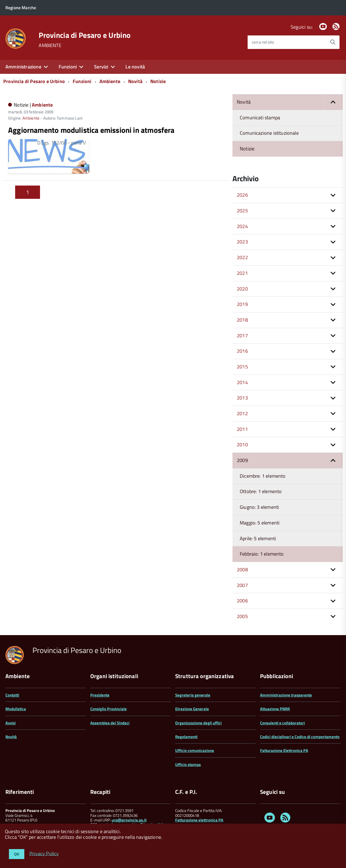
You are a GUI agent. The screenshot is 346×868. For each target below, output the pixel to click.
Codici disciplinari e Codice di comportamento (300, 737)
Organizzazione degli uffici (198, 723)
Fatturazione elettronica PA (199, 820)
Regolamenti (186, 737)
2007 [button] (242, 585)
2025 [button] (242, 211)
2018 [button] (242, 320)
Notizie (158, 81)
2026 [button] (242, 195)
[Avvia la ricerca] (333, 42)
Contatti (12, 695)
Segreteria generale (193, 695)
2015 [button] (242, 367)
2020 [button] (242, 289)
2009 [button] (242, 460)
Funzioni (68, 67)
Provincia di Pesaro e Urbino (85, 35)
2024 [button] (242, 226)
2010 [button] (242, 445)
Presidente (100, 695)
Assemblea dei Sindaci (110, 723)
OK (17, 854)
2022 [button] (242, 257)
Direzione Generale (192, 709)
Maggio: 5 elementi (260, 523)
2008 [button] (242, 570)
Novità (135, 81)
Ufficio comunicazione (195, 750)
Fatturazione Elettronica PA (284, 750)
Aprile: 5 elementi (258, 538)
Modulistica (16, 709)
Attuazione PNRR (275, 709)
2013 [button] (242, 398)
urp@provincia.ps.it (129, 820)
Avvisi (11, 723)
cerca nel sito (263, 42)
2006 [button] (242, 601)
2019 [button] (242, 304)
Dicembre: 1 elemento (263, 476)
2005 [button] (242, 616)
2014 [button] (242, 382)
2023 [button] (242, 242)
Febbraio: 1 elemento (262, 554)
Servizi (101, 67)
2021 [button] (242, 273)
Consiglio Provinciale (109, 709)
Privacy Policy (44, 853)
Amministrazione (23, 67)
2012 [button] (242, 413)
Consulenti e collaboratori (282, 723)
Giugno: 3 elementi (259, 507)
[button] (333, 102)
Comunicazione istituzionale (269, 133)
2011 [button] (242, 429)
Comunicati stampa (260, 118)
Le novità (135, 67)
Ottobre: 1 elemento (261, 491)
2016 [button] (242, 351)
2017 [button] (242, 336)
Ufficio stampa (188, 765)
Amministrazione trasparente (286, 695)
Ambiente (110, 81)
